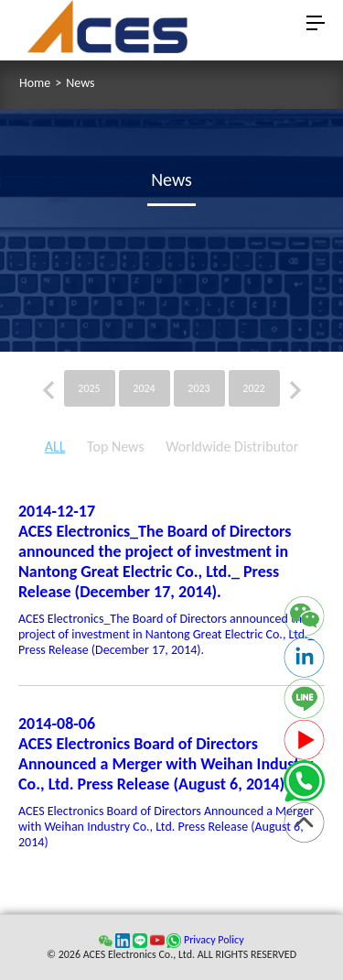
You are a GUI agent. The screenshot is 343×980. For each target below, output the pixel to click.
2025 (89, 388)
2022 (253, 388)
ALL (55, 446)
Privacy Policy (214, 940)
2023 (198, 388)
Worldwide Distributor (232, 446)
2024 (144, 388)
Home (35, 83)
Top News (116, 446)
